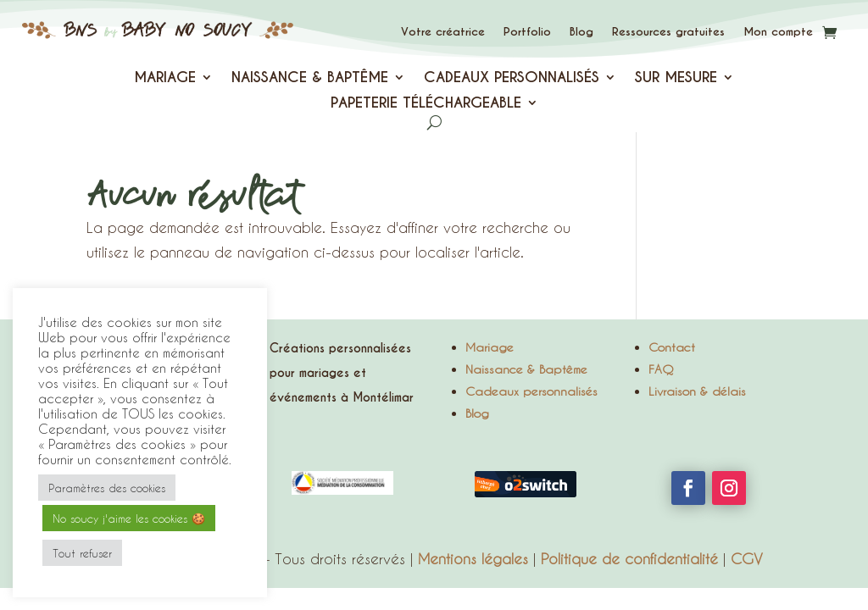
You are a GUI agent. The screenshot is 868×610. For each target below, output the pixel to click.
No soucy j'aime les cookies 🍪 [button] (129, 518)
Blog (581, 32)
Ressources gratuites (668, 32)
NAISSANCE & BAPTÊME (310, 79)
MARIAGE (165, 79)
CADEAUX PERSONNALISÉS (512, 79)
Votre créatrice (443, 32)
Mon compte (778, 32)
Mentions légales (473, 558)
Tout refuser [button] (82, 553)
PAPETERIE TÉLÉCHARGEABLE (426, 104)
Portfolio (527, 32)
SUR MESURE (676, 79)
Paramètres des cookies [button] (107, 488)
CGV (747, 558)
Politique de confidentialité (629, 558)
